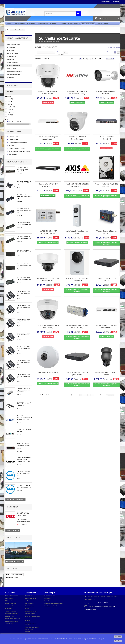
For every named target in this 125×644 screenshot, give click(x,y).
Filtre (8, 575)
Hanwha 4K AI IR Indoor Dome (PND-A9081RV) (48, 279)
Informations (14, 132)
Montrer (60, 52)
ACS (10, 99)
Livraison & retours (14, 137)
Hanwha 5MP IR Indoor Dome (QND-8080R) (48, 327)
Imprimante (11, 59)
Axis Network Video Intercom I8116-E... (77, 232)
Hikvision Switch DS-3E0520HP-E (106, 138)
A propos (11, 146)
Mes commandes (50, 596)
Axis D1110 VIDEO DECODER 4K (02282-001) (77, 185)
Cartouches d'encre (12, 578)
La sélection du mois (102, 23)
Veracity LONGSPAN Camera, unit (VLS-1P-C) (77, 327)
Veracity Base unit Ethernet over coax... (106, 232)
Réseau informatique (74, 23)
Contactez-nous (105, 2)
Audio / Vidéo (11, 78)
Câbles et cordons (43, 23)
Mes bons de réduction (51, 606)
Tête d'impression (17, 575)
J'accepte (118, 637)
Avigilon (11, 107)
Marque (10, 23)
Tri (35, 52)
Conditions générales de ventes (18, 143)
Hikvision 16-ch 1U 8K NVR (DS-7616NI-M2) (48, 185)
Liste (118, 52)
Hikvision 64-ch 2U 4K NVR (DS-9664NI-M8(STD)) (77, 93)
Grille (115, 52)
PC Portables (11, 50)
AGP (10, 102)
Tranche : (8, 121)
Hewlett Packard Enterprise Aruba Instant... (48, 138)
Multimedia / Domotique (14, 72)
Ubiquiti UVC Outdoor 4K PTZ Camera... (106, 374)
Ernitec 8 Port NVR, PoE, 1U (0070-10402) (77, 374)
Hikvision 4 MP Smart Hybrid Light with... (106, 93)
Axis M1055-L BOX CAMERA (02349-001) (77, 279)
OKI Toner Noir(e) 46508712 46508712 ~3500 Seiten (24, 514)
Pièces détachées (20, 23)
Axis (11, 109)
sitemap (27, 632)
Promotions (13, 507)
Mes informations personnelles (54, 603)
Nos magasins (13, 154)
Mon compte (50, 593)
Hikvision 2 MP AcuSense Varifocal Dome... (48, 93)
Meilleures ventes (30, 601)
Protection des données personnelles (19, 151)
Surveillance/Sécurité (88, 23)
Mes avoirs (48, 598)
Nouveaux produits (17, 162)
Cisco (10, 115)
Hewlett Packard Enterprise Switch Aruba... (106, 327)
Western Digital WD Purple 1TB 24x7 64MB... (106, 185)
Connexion (115, 2)
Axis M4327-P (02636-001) (48, 372)
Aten (10, 104)
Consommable (31, 23)
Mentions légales (14, 140)
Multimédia (63, 23)
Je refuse (118, 641)
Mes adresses (49, 601)
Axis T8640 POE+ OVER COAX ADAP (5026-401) (48, 232)
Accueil (27, 608)
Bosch (11, 112)
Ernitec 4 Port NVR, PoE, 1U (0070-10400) (106, 279)
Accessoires (54, 23)
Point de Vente (12, 69)
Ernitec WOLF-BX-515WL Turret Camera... (77, 138)
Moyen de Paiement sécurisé (17, 149)
